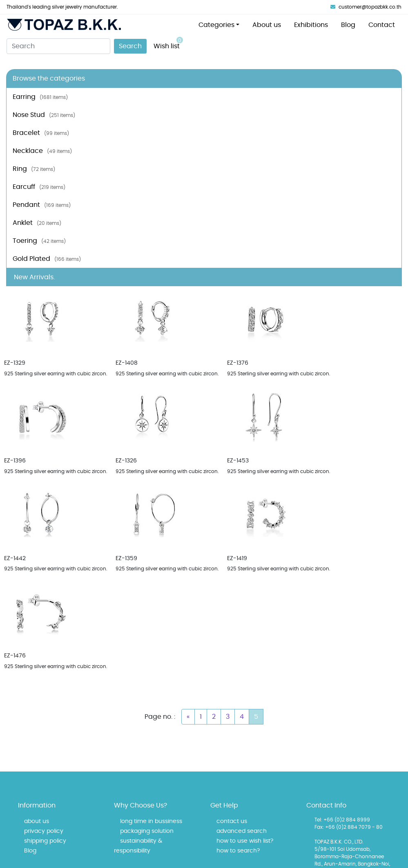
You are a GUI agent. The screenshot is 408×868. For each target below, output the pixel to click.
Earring (40, 97)
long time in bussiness (151, 821)
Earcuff (39, 187)
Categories (216, 25)
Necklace (42, 151)
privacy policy (44, 831)
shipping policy (45, 841)
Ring (34, 169)
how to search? (238, 851)
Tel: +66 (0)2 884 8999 (342, 820)
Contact (382, 25)
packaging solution (147, 831)
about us (37, 821)
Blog (348, 25)
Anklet (37, 223)
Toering (39, 241)
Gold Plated (47, 259)
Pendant (42, 205)
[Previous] (188, 717)
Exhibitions (311, 25)
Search (130, 46)
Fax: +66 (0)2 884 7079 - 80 (349, 827)
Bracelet (41, 133)
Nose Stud (44, 115)
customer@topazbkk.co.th (366, 7)
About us (267, 25)
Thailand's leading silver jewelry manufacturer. (62, 7)
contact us (232, 821)
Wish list (168, 43)
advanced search (242, 831)
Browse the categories (49, 79)
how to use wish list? (245, 841)
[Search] (58, 46)
